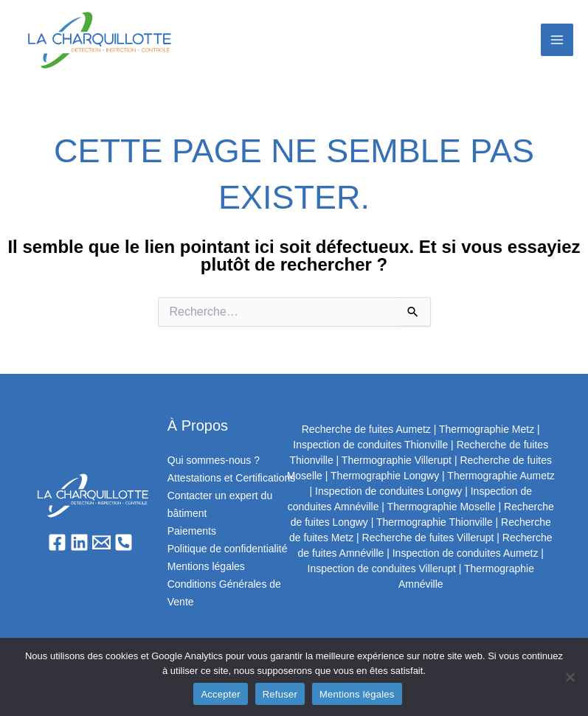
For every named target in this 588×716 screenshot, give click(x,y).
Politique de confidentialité (228, 549)
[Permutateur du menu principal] (557, 40)
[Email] (101, 542)
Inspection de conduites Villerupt (382, 569)
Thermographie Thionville (435, 522)
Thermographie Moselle (442, 507)
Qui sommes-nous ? (214, 460)
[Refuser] (570, 677)
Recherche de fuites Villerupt (428, 538)
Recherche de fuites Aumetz (366, 429)
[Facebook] (57, 542)
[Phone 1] (124, 542)
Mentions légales (206, 566)
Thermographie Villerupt (397, 460)
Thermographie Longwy (385, 476)
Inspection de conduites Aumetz (466, 553)
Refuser (280, 694)
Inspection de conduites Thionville (370, 445)
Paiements (192, 531)
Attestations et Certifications (232, 478)
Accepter (220, 694)
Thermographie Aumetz (501, 476)
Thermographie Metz (487, 429)
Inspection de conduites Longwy (388, 491)
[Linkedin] (79, 542)
